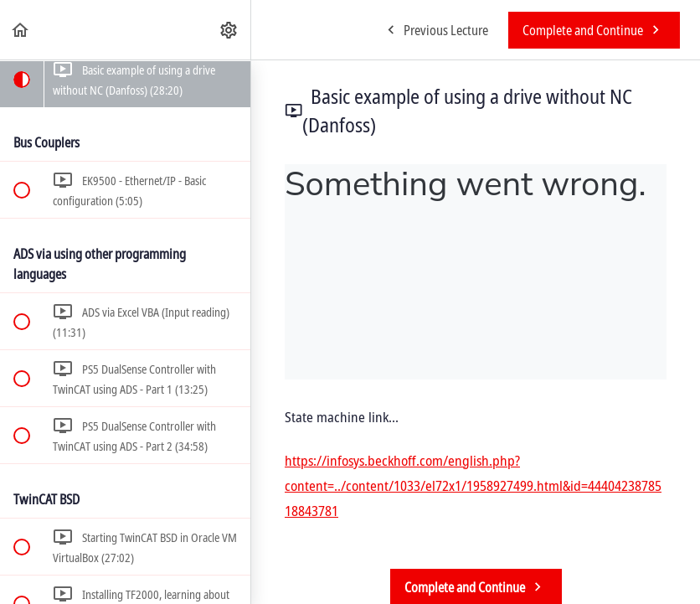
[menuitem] (229, 30)
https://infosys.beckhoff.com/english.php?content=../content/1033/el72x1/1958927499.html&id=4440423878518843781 (473, 485)
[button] (21, 30)
